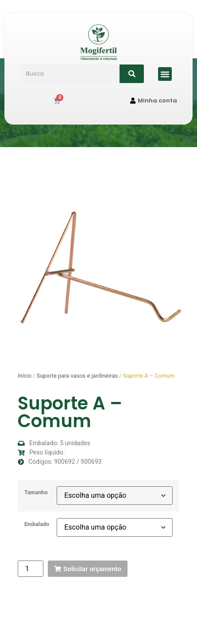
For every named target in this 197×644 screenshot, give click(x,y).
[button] (165, 74)
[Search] (132, 74)
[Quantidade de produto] (31, 569)
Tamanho (36, 493)
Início (25, 376)
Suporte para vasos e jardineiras (77, 376)
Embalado (37, 525)
